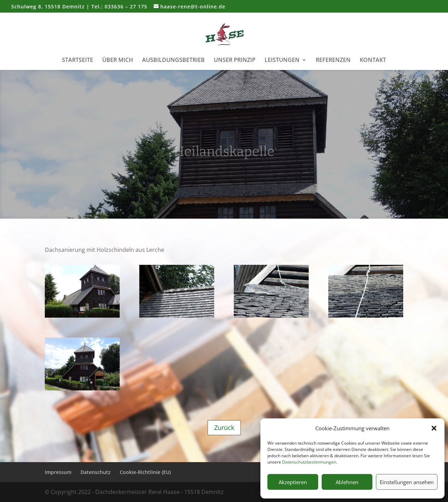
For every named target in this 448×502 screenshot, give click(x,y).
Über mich (118, 61)
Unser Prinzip (235, 61)
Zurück (224, 427)
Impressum (58, 472)
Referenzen (333, 61)
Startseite (78, 61)
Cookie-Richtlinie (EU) (145, 472)
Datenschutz (96, 472)
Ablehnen (347, 482)
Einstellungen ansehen (407, 482)
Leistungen (282, 61)
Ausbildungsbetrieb (173, 61)
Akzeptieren (293, 482)
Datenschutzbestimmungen (309, 462)
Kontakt (373, 61)
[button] (434, 428)
